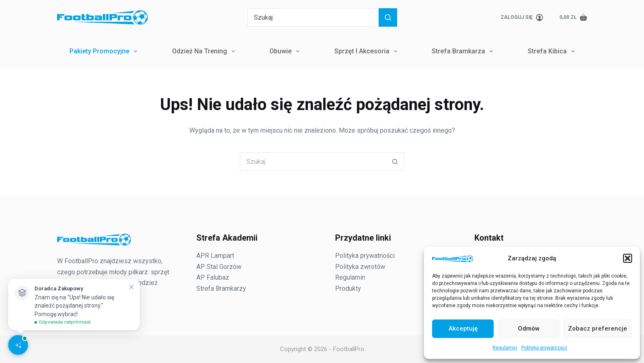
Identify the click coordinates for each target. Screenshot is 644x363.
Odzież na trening (205, 51)
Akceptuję (463, 329)
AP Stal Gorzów (219, 267)
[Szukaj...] (313, 17)
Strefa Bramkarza (464, 51)
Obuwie (286, 51)
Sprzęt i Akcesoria (367, 51)
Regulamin (505, 348)
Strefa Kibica (553, 51)
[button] (628, 258)
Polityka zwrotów (360, 267)
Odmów (529, 329)
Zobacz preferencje (598, 329)
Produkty (348, 288)
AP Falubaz (213, 277)
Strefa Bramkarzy (221, 288)
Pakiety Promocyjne (105, 51)
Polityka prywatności (544, 348)
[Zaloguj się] (522, 18)
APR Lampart (215, 256)
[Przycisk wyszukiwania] (388, 17)
